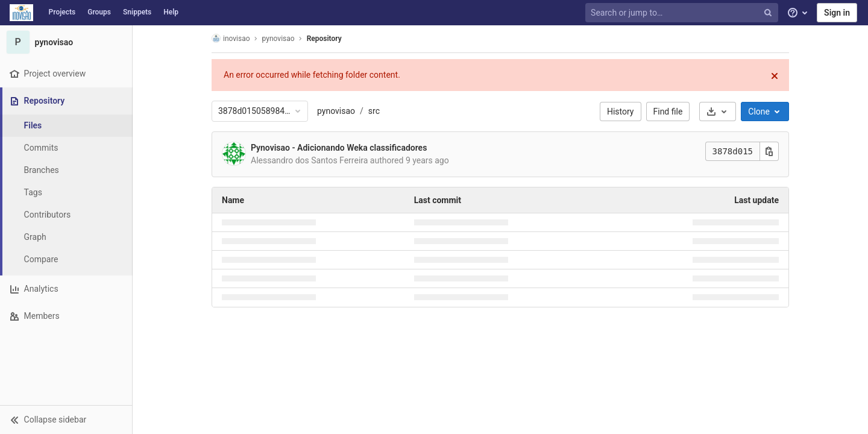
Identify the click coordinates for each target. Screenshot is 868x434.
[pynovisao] (66, 42)
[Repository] (67, 101)
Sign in (837, 13)
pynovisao (336, 111)
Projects (62, 12)
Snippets (137, 12)
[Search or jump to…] (683, 13)
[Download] (718, 112)
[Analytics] (66, 289)
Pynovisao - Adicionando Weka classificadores (339, 148)
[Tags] (66, 193)
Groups (99, 12)
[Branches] (66, 170)
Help (171, 12)
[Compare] (66, 259)
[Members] (66, 316)
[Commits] (66, 148)
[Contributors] (66, 215)
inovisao (231, 38)
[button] (66, 420)
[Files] (66, 126)
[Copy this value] (769, 151)
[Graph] (66, 237)
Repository (324, 39)
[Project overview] (66, 74)
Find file (668, 112)
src (374, 111)
